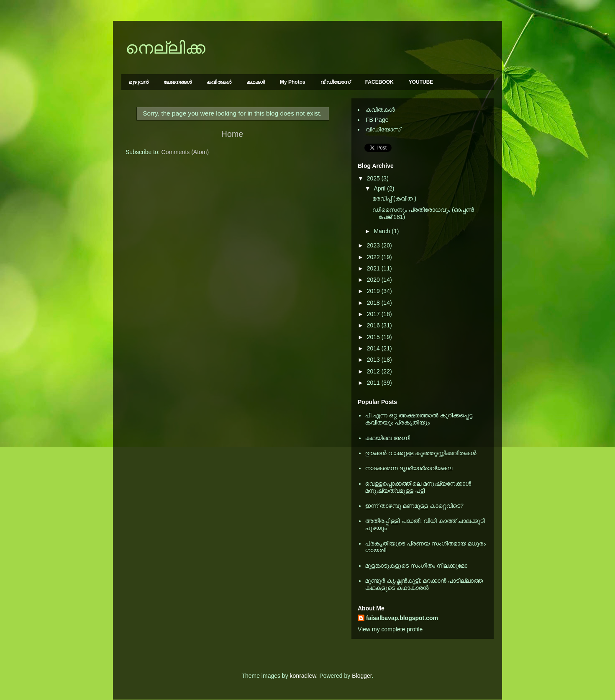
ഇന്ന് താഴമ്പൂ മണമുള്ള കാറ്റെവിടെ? (415, 506)
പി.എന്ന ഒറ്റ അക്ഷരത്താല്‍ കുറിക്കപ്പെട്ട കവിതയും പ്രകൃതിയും (419, 419)
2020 (374, 280)
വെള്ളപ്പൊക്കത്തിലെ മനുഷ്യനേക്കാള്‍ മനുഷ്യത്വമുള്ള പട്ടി (418, 487)
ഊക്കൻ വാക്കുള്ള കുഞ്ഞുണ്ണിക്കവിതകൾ (421, 453)
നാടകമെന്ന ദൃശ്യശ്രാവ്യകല (409, 468)
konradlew (303, 676)
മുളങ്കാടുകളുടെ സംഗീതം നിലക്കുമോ (416, 566)
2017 (374, 314)
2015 (374, 337)
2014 (374, 348)
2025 (374, 178)
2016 (374, 325)
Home (232, 134)
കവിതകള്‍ (219, 82)
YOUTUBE (421, 82)
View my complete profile (390, 629)
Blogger (362, 676)
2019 (374, 291)
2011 (374, 383)
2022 (374, 257)
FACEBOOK (379, 82)
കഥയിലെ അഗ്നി (388, 438)
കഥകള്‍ (256, 82)
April (380, 188)
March (383, 231)
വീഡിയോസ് (335, 82)
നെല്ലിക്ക (165, 48)
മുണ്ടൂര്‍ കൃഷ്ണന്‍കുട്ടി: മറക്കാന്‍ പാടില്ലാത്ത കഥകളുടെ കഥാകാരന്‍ (424, 584)
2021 (374, 268)
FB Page (377, 120)
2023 (374, 245)
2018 (374, 303)
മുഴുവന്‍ (139, 82)
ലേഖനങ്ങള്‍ (178, 82)
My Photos (293, 82)
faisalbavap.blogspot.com (402, 618)
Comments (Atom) (185, 152)
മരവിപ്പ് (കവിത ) (394, 198)
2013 (374, 360)
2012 (374, 371)
